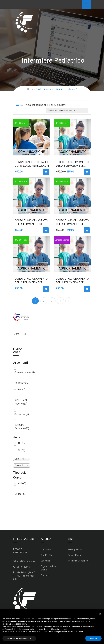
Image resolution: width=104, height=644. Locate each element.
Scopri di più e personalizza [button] (19, 638)
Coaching (45, 561)
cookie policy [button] (21, 624)
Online (20, 494)
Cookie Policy (75, 555)
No (21, 443)
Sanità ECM (46, 555)
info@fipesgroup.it (26, 561)
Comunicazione (25, 372)
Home (30, 89)
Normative (22, 383)
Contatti (45, 575)
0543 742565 (23, 567)
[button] (100, 614)
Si (22, 450)
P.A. (22, 390)
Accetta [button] (93, 638)
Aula (22, 483)
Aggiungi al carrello (46, 172)
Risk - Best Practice (21, 402)
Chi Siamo (46, 549)
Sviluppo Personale (22, 426)
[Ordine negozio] (67, 110)
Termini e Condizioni (78, 561)
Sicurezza (22, 414)
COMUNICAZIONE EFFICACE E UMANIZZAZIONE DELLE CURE (32, 164)
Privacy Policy (75, 549)
